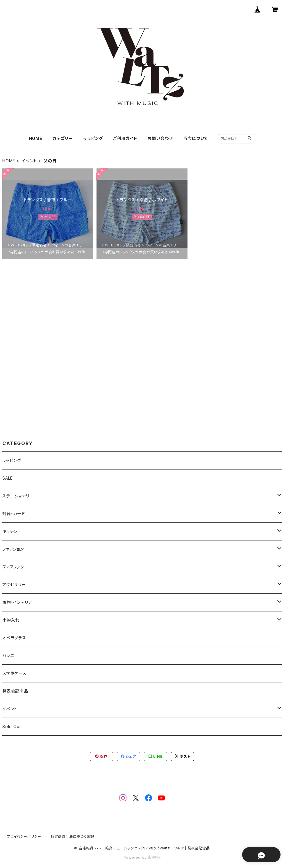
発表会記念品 (15, 691)
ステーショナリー (18, 496)
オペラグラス (14, 638)
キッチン (10, 531)
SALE (8, 478)
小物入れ (11, 620)
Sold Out (11, 726)
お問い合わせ (160, 138)
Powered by (142, 857)
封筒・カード (14, 514)
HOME (36, 138)
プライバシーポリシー (24, 836)
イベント (29, 161)
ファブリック (13, 567)
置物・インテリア (17, 602)
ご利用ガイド (125, 138)
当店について (195, 138)
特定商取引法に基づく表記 (72, 836)
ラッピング (93, 138)
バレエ (8, 656)
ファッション (13, 549)
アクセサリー (14, 585)
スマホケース (14, 673)
